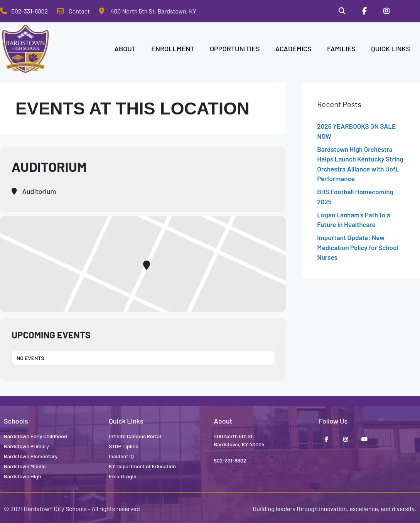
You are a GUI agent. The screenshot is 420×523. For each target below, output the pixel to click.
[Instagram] (386, 11)
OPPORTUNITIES (235, 49)
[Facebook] (364, 11)
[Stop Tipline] (409, 11)
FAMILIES (341, 49)
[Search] (342, 11)
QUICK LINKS (390, 49)
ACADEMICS (293, 49)
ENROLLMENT (173, 49)
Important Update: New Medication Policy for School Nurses (358, 247)
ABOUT (125, 49)
